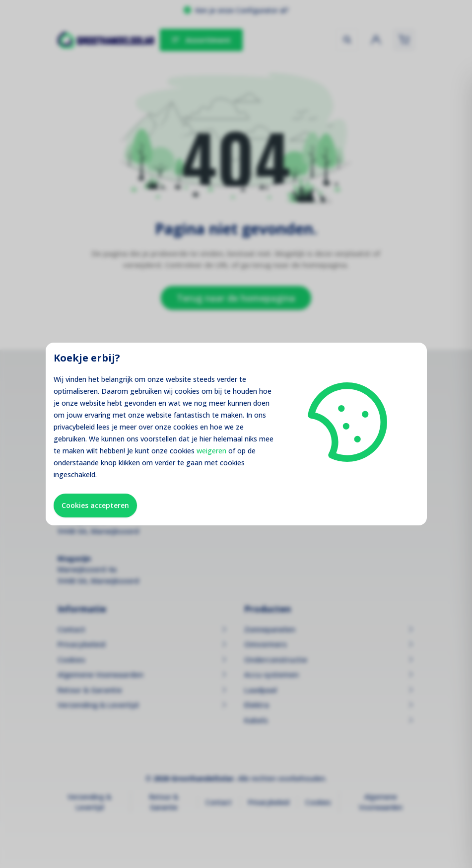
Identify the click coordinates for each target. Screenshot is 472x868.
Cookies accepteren (95, 505)
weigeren (211, 451)
